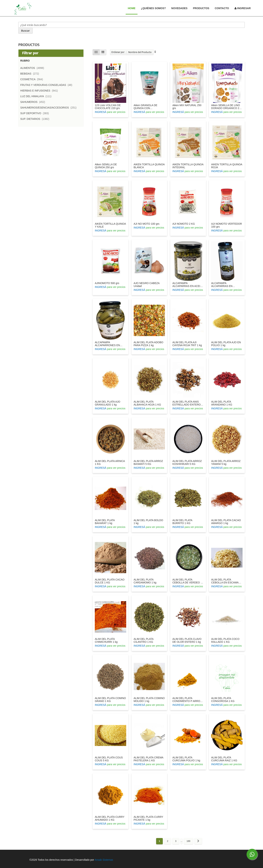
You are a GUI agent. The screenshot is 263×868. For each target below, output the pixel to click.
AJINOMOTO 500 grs (107, 283)
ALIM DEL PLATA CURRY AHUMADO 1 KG (110, 818)
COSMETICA (33, 79)
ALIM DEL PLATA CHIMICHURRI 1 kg (106, 640)
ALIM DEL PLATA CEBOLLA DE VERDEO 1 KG (187, 581)
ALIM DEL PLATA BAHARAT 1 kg (105, 522)
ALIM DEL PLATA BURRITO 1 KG (182, 522)
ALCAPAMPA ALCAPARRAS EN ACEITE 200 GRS (188, 285)
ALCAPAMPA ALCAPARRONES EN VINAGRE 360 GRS (107, 344)
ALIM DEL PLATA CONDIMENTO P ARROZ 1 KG (187, 700)
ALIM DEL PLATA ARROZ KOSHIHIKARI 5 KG (187, 462)
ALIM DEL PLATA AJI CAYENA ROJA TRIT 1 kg (187, 344)
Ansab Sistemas (104, 860)
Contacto (222, 8)
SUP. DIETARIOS (36, 119)
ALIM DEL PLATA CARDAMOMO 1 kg (145, 581)
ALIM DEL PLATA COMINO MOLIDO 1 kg (149, 700)
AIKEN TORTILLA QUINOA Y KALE (110, 225)
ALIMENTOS (33, 68)
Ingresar (243, 8)
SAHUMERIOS (34, 102)
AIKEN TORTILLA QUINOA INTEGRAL (188, 166)
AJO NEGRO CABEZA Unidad (147, 285)
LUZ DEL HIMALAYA (37, 96)
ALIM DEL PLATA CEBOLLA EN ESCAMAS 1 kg (227, 581)
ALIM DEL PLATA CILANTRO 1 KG (144, 640)
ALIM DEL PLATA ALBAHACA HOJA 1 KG (147, 403)
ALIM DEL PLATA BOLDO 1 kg (148, 522)
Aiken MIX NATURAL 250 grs (187, 107)
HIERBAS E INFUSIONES (40, 91)
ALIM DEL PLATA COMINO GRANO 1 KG (110, 700)
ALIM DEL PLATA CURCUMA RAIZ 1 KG (224, 759)
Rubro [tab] (25, 61)
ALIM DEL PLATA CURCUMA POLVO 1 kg (186, 759)
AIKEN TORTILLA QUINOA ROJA (227, 166)
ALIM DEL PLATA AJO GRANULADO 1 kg (107, 403)
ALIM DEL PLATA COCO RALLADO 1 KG (225, 640)
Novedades (179, 8)
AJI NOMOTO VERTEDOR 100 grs (226, 225)
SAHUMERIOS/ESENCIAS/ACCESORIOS (49, 108)
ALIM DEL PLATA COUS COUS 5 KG (109, 759)
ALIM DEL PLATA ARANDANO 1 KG (222, 403)
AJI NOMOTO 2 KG (184, 224)
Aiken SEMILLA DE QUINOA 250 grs (106, 166)
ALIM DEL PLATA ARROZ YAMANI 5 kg (226, 462)
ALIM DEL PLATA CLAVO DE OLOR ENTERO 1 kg (187, 640)
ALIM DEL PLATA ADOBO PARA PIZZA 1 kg (148, 344)
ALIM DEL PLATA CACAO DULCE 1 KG (110, 581)
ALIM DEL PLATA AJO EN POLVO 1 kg (226, 344)
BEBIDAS (31, 74)
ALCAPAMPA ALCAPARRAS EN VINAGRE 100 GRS (223, 285)
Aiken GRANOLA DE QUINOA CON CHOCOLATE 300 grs (146, 107)
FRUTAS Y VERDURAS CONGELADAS (47, 85)
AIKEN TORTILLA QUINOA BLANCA (149, 166)
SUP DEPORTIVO (36, 113)
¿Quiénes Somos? (153, 8)
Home (133, 8)
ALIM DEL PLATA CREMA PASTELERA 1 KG (148, 759)
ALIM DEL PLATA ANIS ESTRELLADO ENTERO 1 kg (188, 403)
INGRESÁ (101, 112)
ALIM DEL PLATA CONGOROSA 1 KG (223, 700)
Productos (201, 8)
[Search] (25, 31)
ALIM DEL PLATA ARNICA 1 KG (110, 462)
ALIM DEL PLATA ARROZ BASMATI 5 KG (148, 462)
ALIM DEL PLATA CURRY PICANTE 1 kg (148, 818)
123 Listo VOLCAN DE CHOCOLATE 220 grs (108, 107)
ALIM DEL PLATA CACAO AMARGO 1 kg (226, 522)
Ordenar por (118, 52)
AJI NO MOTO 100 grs (147, 224)
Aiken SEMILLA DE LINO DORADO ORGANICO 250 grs (227, 107)
